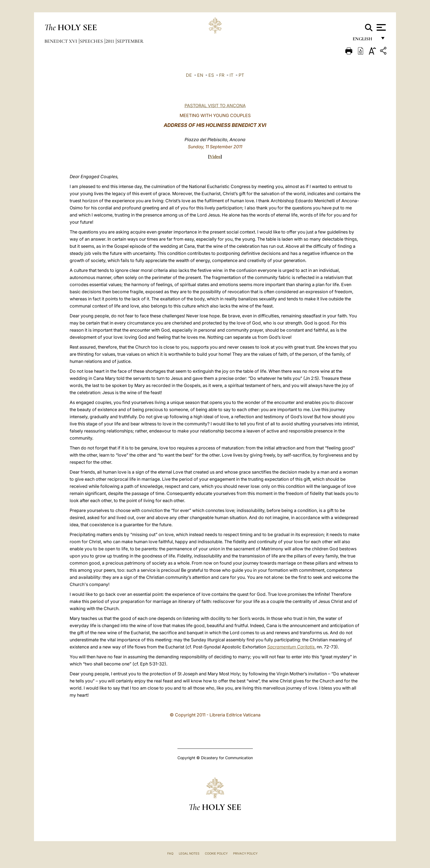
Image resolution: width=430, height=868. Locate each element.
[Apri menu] (381, 27)
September (130, 41)
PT (241, 75)
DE (189, 75)
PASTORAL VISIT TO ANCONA (215, 106)
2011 (110, 41)
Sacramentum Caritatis (291, 647)
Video (215, 157)
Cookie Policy (216, 853)
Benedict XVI (61, 41)
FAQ (170, 853)
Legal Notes (189, 853)
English (365, 40)
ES (211, 75)
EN (200, 75)
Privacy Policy (245, 853)
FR (222, 75)
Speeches (92, 41)
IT (231, 75)
